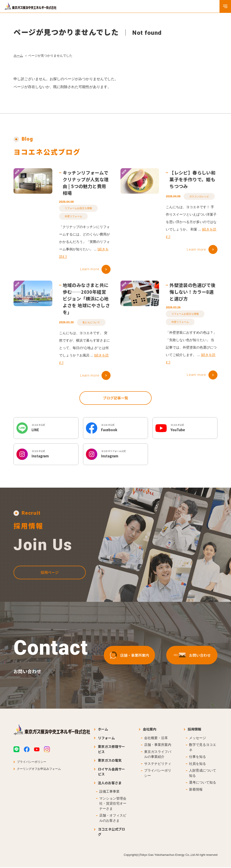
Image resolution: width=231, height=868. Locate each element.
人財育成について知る (203, 774)
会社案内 (150, 730)
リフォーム (106, 739)
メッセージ (198, 739)
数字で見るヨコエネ (203, 748)
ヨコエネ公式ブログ (111, 832)
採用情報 (194, 730)
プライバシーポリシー (32, 762)
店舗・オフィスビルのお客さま (113, 819)
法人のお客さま (110, 783)
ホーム (18, 56)
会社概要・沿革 (156, 739)
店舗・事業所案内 (158, 745)
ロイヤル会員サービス (111, 772)
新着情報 (196, 790)
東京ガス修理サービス (111, 750)
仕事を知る (198, 757)
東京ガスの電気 (110, 761)
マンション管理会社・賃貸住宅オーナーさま (113, 804)
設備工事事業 (109, 792)
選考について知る (203, 783)
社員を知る (198, 764)
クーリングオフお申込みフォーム (39, 769)
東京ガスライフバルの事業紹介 (158, 755)
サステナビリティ (158, 764)
